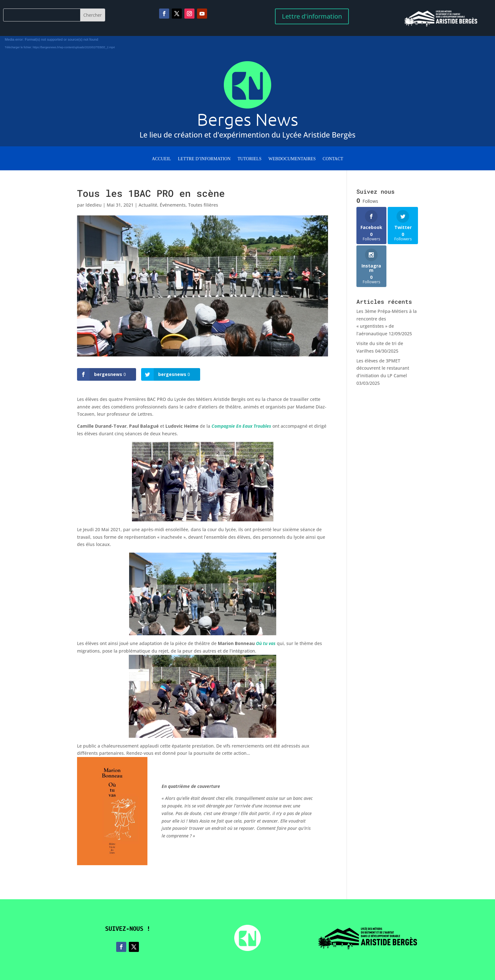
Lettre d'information (312, 16)
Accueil (161, 159)
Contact (333, 159)
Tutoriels (249, 159)
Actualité (148, 205)
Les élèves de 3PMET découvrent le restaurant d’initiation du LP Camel (383, 368)
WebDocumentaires (292, 159)
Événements (173, 205)
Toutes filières (203, 205)
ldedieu (94, 205)
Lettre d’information (204, 159)
